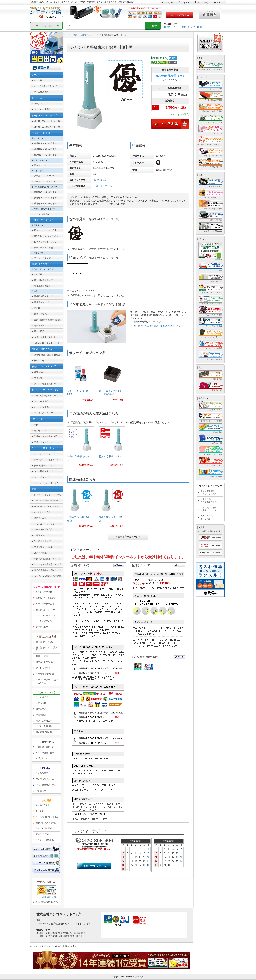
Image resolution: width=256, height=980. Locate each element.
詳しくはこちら (104, 186)
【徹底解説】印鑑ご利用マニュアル (208, 509)
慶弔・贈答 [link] (39, 331)
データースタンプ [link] (42, 258)
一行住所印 (183, 27)
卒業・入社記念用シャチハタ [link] (47, 559)
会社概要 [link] (40, 811)
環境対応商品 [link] (42, 627)
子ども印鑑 (196, 27)
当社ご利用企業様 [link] (44, 828)
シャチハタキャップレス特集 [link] (47, 495)
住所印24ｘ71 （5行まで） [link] (46, 155)
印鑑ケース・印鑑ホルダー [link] (46, 436)
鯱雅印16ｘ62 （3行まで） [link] (46, 192)
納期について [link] (42, 709)
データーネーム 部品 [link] (44, 248)
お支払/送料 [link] (41, 703)
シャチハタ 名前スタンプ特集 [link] (48, 576)
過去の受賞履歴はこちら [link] (47, 902)
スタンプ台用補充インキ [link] (45, 384)
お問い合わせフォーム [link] (46, 785)
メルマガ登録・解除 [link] (45, 753)
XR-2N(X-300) (100, 180)
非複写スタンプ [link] (41, 535)
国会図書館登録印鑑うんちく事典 (208, 492)
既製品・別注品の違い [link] (46, 598)
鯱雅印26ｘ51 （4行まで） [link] (46, 203)
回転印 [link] (48, 355)
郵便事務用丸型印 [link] (42, 286)
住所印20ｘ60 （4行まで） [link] (46, 149)
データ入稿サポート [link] (45, 668)
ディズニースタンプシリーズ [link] (47, 524)
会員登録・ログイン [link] (45, 747)
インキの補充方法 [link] (44, 621)
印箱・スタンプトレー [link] (44, 442)
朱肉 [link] (36, 425)
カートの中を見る (180, 15)
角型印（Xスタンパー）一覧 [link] (47, 121)
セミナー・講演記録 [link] (45, 840)
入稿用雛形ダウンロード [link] (47, 674)
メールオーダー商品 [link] (43, 530)
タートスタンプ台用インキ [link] (46, 460)
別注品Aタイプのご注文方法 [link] (46, 649)
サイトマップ (203, 3)
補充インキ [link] (39, 372)
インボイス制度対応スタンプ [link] (47, 565)
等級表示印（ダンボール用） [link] (47, 343)
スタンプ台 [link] (39, 378)
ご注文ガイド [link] (42, 697)
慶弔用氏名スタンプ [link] (43, 280)
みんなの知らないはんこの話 (208, 517)
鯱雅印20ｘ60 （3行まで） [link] (46, 198)
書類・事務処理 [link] (41, 314)
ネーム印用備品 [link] (41, 92)
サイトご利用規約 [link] (44, 726)
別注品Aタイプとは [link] (44, 642)
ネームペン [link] (39, 104)
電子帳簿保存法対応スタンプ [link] (47, 570)
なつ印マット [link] (40, 431)
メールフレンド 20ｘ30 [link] (45, 182)
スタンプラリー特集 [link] (43, 547)
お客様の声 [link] (41, 791)
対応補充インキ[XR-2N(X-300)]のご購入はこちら (159, 326)
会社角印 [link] (38, 274)
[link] (80, 382)
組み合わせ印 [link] (40, 165)
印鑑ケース (170, 27)
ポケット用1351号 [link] (42, 214)
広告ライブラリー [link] (44, 834)
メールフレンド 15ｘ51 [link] (45, 176)
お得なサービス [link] (43, 758)
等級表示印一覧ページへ (128, 537)
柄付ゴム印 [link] (39, 361)
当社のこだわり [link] (43, 805)
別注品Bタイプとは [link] (44, 662)
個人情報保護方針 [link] (44, 732)
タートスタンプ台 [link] (42, 454)
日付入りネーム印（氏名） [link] (46, 230)
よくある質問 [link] (42, 773)
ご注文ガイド (170, 3)
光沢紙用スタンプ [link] (42, 541)
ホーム (219, 3)
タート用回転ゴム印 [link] (43, 466)
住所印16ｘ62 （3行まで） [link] (46, 143)
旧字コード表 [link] (42, 656)
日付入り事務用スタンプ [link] (45, 242)
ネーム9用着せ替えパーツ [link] (46, 86)
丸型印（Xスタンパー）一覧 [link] (47, 127)
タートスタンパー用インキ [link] (46, 483)
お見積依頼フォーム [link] (45, 779)
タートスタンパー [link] (42, 477)
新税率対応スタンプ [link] (43, 296)
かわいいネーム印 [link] (42, 512)
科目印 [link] (37, 308)
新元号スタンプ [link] (41, 302)
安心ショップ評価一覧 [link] (46, 823)
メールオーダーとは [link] (45, 604)
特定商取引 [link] (41, 715)
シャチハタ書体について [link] (47, 615)
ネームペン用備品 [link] (42, 109)
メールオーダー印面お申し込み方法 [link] (47, 681)
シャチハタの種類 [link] (44, 592)
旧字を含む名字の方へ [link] (46, 610)
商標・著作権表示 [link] (44, 721)
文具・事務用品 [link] (41, 553)
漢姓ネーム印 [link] (40, 518)
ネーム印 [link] (38, 80)
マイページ (186, 3)
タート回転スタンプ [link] (43, 471)
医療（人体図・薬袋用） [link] (45, 337)
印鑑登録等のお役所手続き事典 (208, 501)
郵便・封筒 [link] (39, 325)
